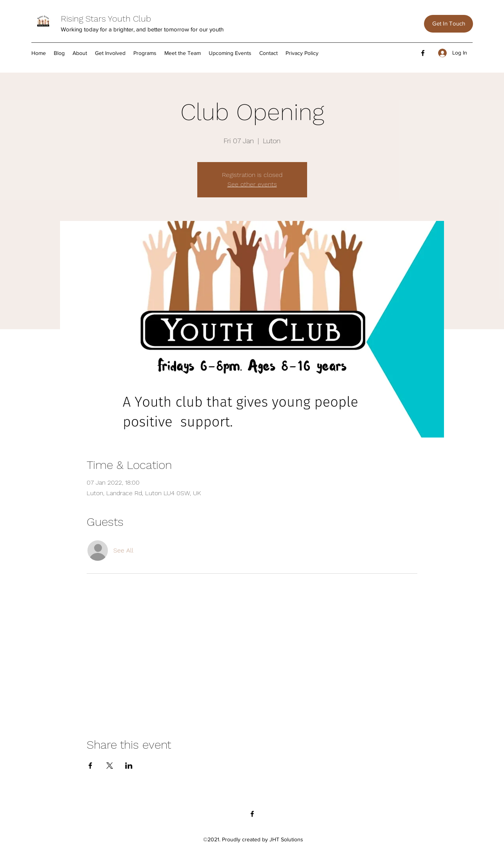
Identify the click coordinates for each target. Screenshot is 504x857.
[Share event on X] (110, 766)
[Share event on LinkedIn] (129, 766)
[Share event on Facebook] (90, 766)
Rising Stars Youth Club (106, 19)
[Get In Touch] (449, 24)
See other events (252, 184)
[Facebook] (423, 53)
